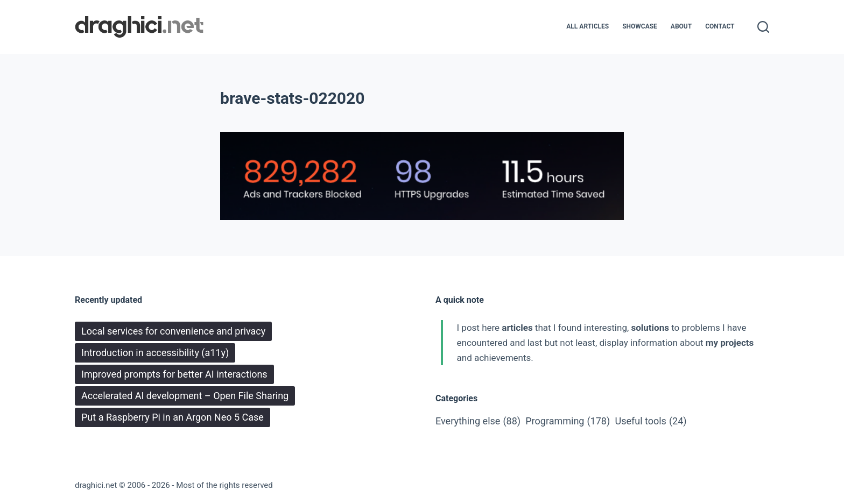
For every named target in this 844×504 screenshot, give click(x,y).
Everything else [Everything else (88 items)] (478, 421)
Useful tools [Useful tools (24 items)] (650, 421)
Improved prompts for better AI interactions (174, 374)
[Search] (763, 27)
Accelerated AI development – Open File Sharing (185, 396)
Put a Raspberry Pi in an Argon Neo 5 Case (173, 417)
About (681, 26)
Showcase (640, 26)
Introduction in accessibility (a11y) (155, 353)
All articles (588, 26)
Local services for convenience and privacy (173, 331)
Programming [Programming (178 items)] (568, 421)
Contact (720, 26)
